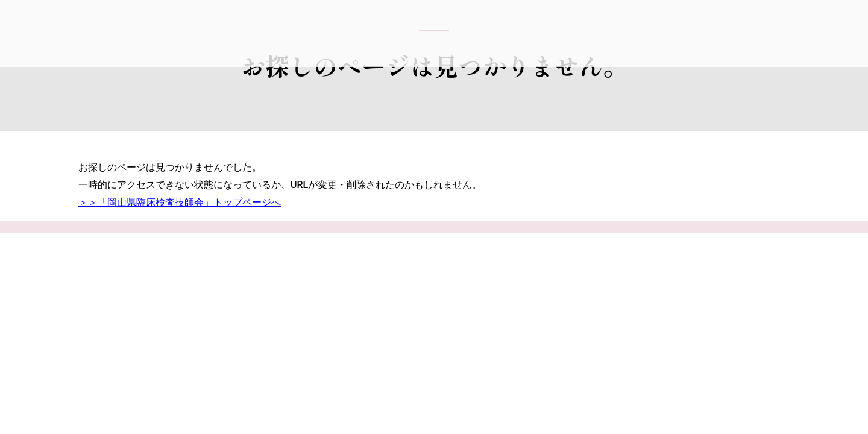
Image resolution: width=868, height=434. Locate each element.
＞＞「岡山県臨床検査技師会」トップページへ (180, 202)
